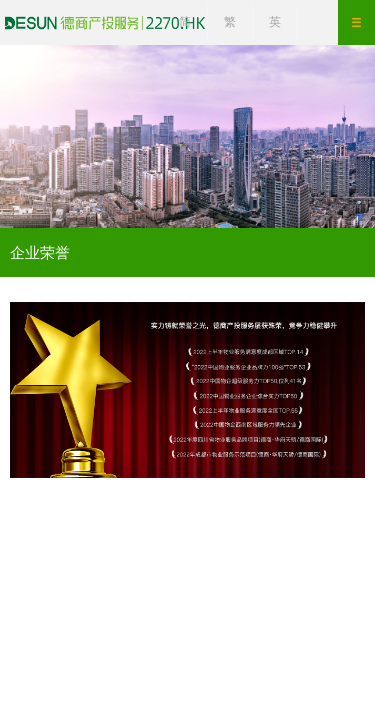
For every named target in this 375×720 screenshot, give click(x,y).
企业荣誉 (40, 252)
